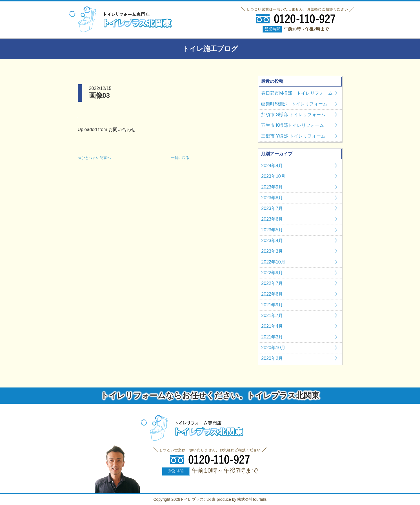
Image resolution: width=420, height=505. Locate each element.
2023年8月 (272, 198)
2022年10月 (273, 262)
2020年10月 (273, 348)
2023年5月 (272, 230)
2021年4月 (272, 326)
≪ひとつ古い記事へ (94, 158)
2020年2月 (272, 358)
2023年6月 (272, 219)
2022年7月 (272, 283)
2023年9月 (272, 187)
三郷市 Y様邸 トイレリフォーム (293, 136)
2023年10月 (273, 176)
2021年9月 (272, 305)
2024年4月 (272, 166)
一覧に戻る (180, 158)
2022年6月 (272, 294)
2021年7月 (272, 315)
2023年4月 (272, 241)
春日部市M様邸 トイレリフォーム (297, 93)
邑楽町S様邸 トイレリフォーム (294, 104)
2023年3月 (272, 251)
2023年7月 (272, 208)
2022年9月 (272, 273)
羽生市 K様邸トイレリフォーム (293, 125)
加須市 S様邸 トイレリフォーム (293, 115)
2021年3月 (272, 337)
